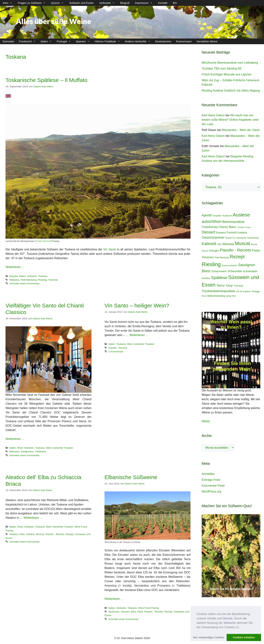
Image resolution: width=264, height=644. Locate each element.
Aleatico (14, 534)
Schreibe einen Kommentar (24, 283)
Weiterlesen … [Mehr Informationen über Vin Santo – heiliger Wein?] (139, 335)
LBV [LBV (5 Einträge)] (219, 244)
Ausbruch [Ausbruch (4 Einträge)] (227, 216)
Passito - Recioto (118, 348)
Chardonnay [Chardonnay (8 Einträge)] (210, 227)
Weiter (206, 421)
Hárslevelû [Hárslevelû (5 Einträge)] (253, 238)
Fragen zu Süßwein (33, 3)
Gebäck (30, 534)
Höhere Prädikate (109, 41)
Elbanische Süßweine (131, 477)
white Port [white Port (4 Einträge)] (231, 296)
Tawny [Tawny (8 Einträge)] (221, 285)
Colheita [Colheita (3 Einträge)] (241, 227)
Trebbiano (41, 451)
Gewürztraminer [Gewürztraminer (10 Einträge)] (213, 238)
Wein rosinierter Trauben (59, 448)
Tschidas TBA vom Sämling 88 (221, 69)
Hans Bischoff (44, 241)
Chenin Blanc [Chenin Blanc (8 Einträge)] (227, 227)
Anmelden (208, 474)
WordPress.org (211, 491)
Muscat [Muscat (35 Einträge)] (242, 243)
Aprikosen (114, 612)
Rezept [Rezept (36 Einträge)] (237, 257)
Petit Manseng (29, 280)
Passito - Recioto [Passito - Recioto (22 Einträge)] (236, 250)
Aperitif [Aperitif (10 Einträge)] (207, 215)
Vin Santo (110, 249)
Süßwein (32, 276)
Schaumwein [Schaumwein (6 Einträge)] (219, 271)
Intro (9, 3)
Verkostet (108, 3)
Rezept (70, 534)
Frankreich (28, 41)
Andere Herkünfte (139, 41)
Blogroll (125, 3)
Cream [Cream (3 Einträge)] (248, 227)
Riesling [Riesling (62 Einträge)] (211, 264)
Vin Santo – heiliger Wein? (137, 305)
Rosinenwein (184, 41)
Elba (22, 534)
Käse (140, 612)
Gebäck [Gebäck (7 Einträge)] (242, 232)
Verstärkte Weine (207, 41)
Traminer (53, 280)
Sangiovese (27, 451)
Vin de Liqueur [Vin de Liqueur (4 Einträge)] (243, 291)
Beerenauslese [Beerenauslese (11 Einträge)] (233, 222)
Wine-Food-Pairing (148, 608)
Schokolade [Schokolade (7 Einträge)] (250, 271)
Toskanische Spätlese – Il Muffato (46, 80)
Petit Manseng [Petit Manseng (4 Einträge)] (222, 258)
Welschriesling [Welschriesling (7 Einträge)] (216, 296)
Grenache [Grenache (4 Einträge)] (241, 238)
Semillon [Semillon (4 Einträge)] (206, 278)
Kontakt (163, 3)
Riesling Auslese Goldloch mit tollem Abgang (231, 91)
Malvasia (14, 280)
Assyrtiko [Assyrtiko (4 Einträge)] (217, 216)
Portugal (65, 41)
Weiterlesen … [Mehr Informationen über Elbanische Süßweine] (114, 599)
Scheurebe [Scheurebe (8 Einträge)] (235, 271)
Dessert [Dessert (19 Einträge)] (208, 232)
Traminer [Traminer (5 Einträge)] (238, 286)
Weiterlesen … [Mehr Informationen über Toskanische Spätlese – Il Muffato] (15, 267)
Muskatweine (163, 41)
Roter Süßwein (26, 448)
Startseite (8, 41)
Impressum (145, 3)
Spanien (84, 41)
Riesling (42, 280)
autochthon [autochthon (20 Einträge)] (212, 221)
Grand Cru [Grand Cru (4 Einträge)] (231, 238)
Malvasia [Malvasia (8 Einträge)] (228, 244)
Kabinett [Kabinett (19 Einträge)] (209, 244)
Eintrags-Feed (211, 480)
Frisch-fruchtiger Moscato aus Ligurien (227, 74)
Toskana (43, 276)
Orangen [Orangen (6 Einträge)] (214, 251)
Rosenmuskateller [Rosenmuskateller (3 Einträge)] (229, 265)
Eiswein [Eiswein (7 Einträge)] (221, 232)
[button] (241, 627)
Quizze (59, 3)
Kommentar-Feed (213, 486)
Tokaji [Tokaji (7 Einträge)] (229, 285)
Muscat (40, 534)
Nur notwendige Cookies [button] (209, 637)
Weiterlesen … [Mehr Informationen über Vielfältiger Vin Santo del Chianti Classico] (15, 439)
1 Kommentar (116, 352)
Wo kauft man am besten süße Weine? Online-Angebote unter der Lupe (230, 120)
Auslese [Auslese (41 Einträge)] (241, 215)
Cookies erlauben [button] (244, 637)
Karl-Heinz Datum (213, 115)
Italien (47, 41)
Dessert (125, 612)
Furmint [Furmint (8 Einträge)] (232, 232)
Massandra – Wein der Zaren (241, 130)
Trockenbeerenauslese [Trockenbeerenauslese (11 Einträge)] (219, 291)
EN (175, 3)
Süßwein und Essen (81, 3)
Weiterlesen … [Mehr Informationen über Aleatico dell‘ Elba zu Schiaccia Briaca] (33, 518)
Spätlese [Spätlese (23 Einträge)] (219, 278)
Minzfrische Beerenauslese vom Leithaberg (230, 63)
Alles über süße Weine (54, 21)
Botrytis (13, 276)
